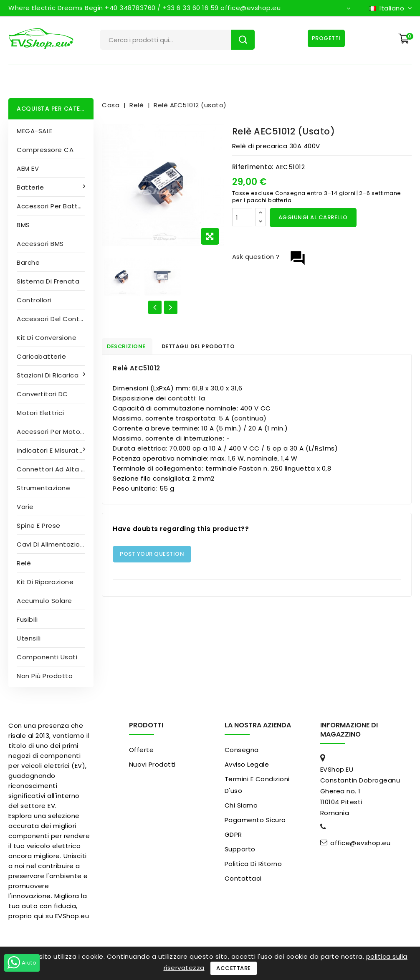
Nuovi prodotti (152, 764)
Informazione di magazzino (349, 730)
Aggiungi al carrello (313, 217)
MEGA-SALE (35, 131)
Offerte (142, 750)
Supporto (240, 849)
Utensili (29, 638)
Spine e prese (39, 525)
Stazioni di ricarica (49, 375)
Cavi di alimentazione (53, 544)
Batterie (31, 187)
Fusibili (27, 619)
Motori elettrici (40, 413)
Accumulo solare (44, 601)
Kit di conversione (47, 338)
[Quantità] (242, 217)
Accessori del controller (55, 319)
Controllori (34, 300)
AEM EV (28, 168)
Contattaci (243, 878)
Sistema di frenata (48, 281)
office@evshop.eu (360, 843)
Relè (24, 563)
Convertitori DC (42, 394)
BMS (23, 225)
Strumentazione (43, 488)
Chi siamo (241, 805)
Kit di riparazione (45, 582)
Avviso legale (247, 764)
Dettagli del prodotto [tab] (212, 348)
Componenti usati (47, 657)
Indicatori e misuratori (53, 450)
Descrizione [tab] (132, 348)
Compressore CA (45, 150)
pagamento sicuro (255, 820)
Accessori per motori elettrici (55, 432)
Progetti (325, 38)
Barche (28, 262)
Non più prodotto (45, 676)
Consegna (242, 750)
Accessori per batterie (53, 206)
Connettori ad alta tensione (55, 469)
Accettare (234, 968)
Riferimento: (253, 167)
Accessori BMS (40, 244)
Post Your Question (152, 556)
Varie (25, 507)
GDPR (233, 834)
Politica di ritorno (253, 864)
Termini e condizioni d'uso (257, 785)
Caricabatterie (41, 356)
